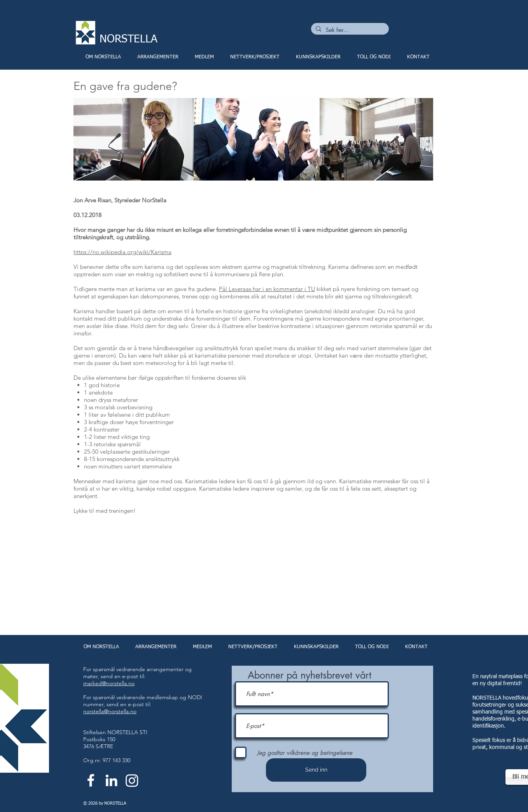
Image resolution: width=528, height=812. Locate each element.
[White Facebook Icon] (91, 780)
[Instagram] (132, 780)
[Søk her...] (349, 30)
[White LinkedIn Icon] (111, 780)
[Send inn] (316, 770)
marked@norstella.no (109, 683)
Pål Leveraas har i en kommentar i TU (267, 289)
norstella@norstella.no (110, 711)
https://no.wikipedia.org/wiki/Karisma (122, 252)
